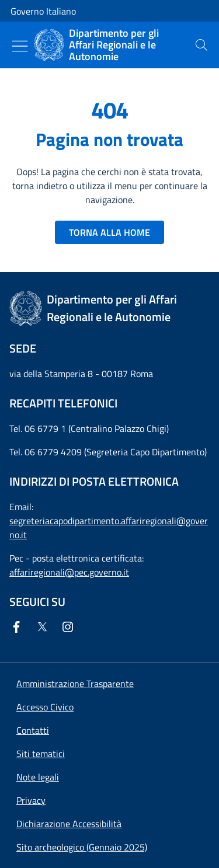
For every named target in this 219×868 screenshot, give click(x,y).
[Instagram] (70, 627)
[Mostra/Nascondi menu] (20, 46)
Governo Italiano (43, 11)
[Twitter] (44, 627)
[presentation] (201, 45)
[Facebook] (19, 627)
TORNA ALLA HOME (109, 232)
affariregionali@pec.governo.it (69, 572)
